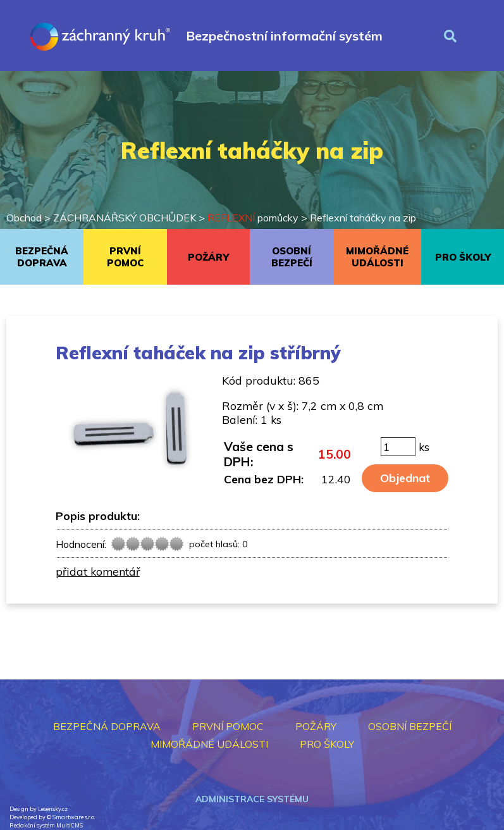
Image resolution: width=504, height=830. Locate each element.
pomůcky (253, 218)
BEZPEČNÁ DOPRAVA (42, 257)
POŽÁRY (208, 257)
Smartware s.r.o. (74, 817)
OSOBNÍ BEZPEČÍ (292, 257)
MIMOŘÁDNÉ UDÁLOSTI (377, 257)
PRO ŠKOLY (463, 257)
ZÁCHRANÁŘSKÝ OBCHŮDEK (125, 218)
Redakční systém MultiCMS (46, 825)
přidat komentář (98, 571)
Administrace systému (252, 799)
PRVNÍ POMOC (125, 257)
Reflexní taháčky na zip (363, 218)
